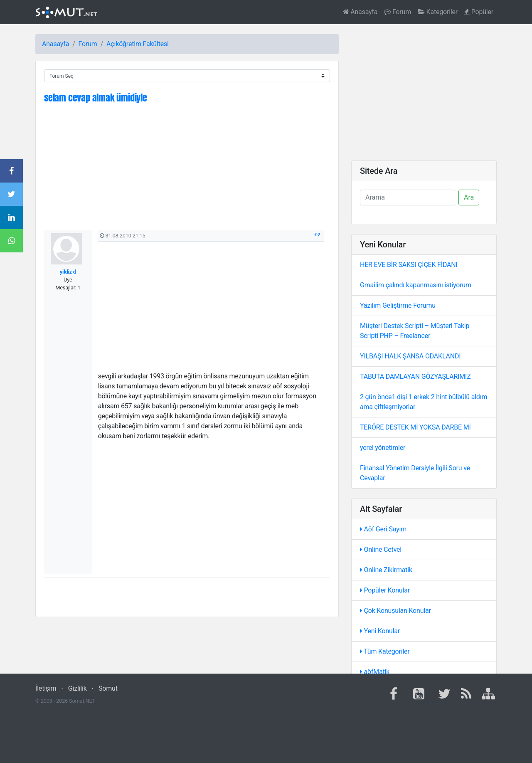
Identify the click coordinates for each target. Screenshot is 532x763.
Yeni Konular (380, 631)
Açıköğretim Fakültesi (138, 44)
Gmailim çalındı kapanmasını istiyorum (416, 285)
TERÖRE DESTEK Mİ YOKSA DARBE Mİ (415, 427)
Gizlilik (78, 688)
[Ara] (408, 198)
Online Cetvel (381, 549)
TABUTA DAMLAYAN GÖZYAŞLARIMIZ (415, 377)
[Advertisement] (187, 172)
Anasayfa (360, 12)
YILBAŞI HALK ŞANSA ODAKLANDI (410, 356)
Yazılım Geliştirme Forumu (398, 305)
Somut (108, 688)
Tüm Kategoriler (385, 651)
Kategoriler (438, 12)
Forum (398, 12)
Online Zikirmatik (386, 570)
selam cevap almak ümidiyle (96, 98)
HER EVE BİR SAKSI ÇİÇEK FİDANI (409, 265)
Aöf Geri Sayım (383, 529)
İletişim (46, 688)
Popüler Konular (385, 590)
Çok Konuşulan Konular (395, 611)
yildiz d (68, 272)
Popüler (479, 12)
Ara (469, 197)
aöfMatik (375, 672)
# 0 (317, 234)
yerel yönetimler (383, 448)
